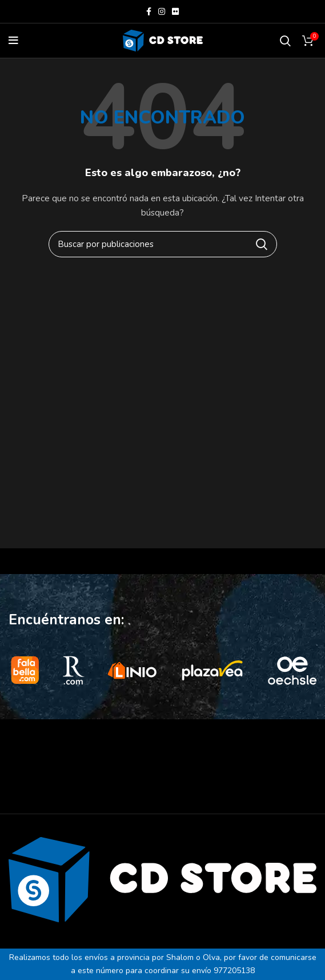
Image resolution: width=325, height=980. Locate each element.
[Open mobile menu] (13, 41)
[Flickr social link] (175, 11)
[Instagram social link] (162, 11)
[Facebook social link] (149, 11)
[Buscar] (285, 41)
